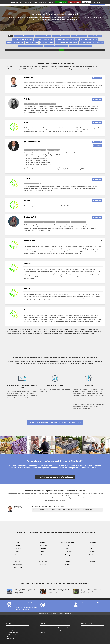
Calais (43, 539)
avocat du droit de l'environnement (23, 39)
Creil (43, 552)
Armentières (18, 549)
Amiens (18, 545)
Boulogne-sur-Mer (18, 564)
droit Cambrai (43, 632)
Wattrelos (92, 561)
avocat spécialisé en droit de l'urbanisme (91, 43)
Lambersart (43, 564)
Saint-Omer (92, 539)
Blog (8, 637)
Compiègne (42, 549)
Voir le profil (97, 78)
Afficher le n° (97, 146)
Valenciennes (92, 555)
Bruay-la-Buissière (18, 568)
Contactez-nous (10, 639)
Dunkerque (43, 558)
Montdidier (67, 558)
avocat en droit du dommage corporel (67, 39)
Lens (67, 545)
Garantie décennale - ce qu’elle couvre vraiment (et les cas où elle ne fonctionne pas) (25, 591)
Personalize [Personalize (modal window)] (87, 2)
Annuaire (9, 628)
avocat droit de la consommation (24, 36)
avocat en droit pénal (32, 43)
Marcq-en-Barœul (67, 552)
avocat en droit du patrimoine (89, 39)
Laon (68, 539)
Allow (62, 50)
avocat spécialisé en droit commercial (66, 43)
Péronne (67, 561)
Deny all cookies (75, 2)
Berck (18, 558)
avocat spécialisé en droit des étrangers (31, 46)
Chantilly (43, 542)
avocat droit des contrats (79, 36)
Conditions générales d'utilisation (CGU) (16, 630)
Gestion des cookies (11, 634)
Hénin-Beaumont (43, 561)
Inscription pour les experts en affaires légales (55, 477)
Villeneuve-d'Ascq (92, 558)
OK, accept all (61, 2)
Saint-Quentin (92, 542)
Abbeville (18, 539)
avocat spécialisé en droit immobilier (80, 46)
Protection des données (12, 632)
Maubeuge (67, 555)
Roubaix (67, 564)
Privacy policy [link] (96, 2)
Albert (18, 542)
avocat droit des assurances (61, 36)
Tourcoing (92, 552)
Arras (18, 552)
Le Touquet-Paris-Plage (67, 542)
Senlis (92, 545)
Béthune (18, 561)
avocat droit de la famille (43, 36)
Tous (10, 36)
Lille (67, 549)
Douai (43, 555)
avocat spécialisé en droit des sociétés (56, 46)
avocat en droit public (47, 43)
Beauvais (18, 555)
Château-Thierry (43, 545)
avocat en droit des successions (44, 39)
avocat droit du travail (95, 36)
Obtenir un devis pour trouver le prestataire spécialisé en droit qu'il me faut (55, 422)
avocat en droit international (15, 43)
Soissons (92, 549)
